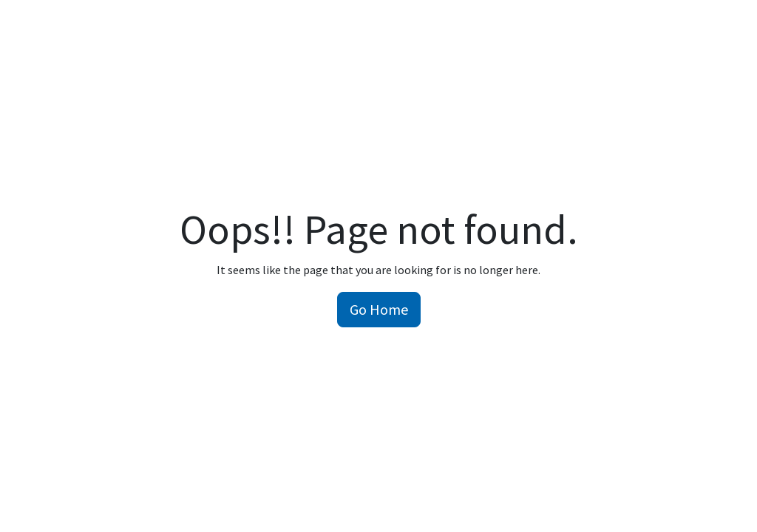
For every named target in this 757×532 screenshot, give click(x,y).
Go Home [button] (379, 309)
